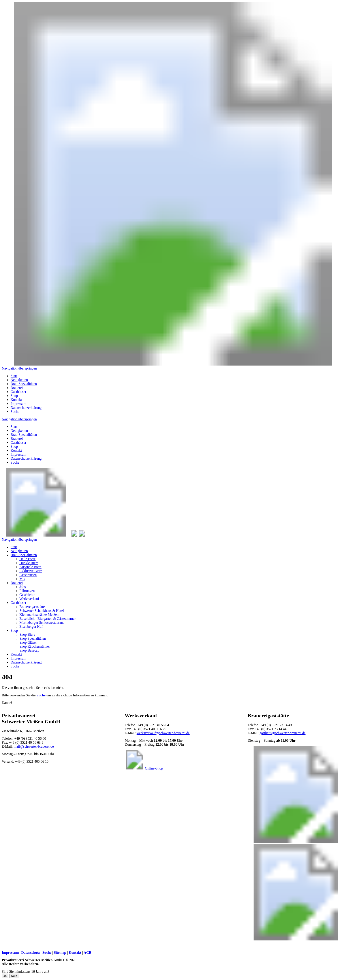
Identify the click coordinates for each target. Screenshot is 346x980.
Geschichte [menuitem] (27, 595)
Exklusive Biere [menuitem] (31, 571)
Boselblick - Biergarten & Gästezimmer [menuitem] (48, 619)
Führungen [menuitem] (27, 591)
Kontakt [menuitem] (16, 400)
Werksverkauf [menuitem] (29, 599)
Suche (15, 462)
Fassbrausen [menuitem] (28, 575)
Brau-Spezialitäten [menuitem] (24, 384)
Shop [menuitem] (14, 396)
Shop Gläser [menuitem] (28, 642)
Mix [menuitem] (22, 579)
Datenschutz (30, 953)
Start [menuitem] (14, 376)
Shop (14, 446)
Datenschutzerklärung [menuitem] (26, 408)
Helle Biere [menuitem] (27, 559)
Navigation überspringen (19, 368)
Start (14, 427)
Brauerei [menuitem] (17, 388)
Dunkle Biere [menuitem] (29, 563)
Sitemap (60, 953)
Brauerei (17, 439)
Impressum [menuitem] (18, 404)
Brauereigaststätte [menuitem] (32, 607)
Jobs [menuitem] (23, 587)
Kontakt (16, 450)
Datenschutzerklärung (26, 458)
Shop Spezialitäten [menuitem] (33, 638)
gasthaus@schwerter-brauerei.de (283, 733)
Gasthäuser (18, 443)
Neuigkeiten (19, 431)
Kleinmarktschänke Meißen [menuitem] (39, 615)
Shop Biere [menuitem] (27, 634)
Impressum (18, 454)
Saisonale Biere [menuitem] (30, 567)
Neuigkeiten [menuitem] (19, 380)
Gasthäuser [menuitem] (18, 392)
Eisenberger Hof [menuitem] (31, 626)
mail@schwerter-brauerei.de (34, 746)
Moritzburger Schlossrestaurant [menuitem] (42, 623)
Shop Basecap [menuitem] (29, 650)
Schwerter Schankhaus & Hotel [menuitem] (42, 611)
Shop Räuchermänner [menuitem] (35, 646)
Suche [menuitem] (15, 412)
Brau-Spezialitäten (24, 435)
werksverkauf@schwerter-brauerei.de (163, 733)
